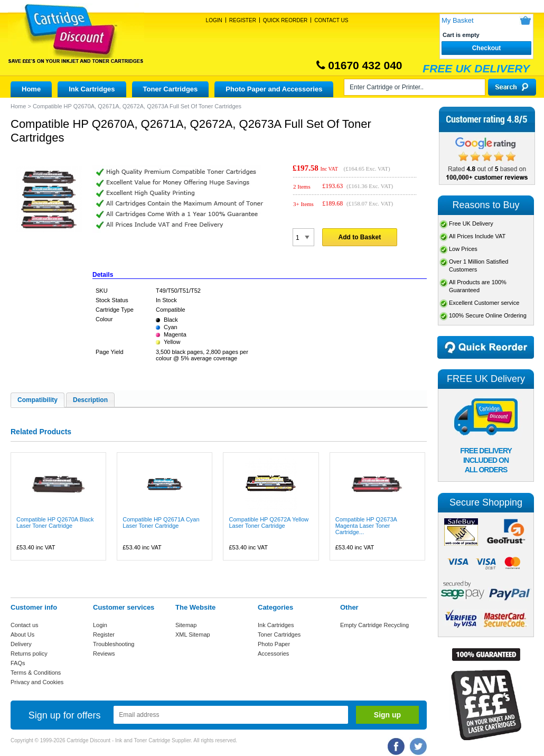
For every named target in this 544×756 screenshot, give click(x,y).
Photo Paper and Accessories (274, 89)
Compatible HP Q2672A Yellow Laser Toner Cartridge (269, 522)
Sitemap (186, 625)
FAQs (18, 663)
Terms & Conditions (36, 673)
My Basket (458, 20)
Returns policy (29, 654)
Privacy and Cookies (37, 682)
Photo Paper (274, 644)
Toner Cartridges (171, 89)
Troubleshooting (114, 644)
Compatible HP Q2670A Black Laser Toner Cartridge (55, 522)
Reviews (104, 654)
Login (214, 20)
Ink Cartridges (92, 89)
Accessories (273, 654)
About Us (22, 634)
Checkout (487, 48)
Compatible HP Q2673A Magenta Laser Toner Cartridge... (366, 526)
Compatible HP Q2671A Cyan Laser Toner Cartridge (161, 522)
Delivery (21, 644)
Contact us (25, 625)
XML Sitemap (193, 634)
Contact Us (331, 20)
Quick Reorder (285, 20)
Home (31, 89)
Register (243, 20)
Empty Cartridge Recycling (374, 625)
